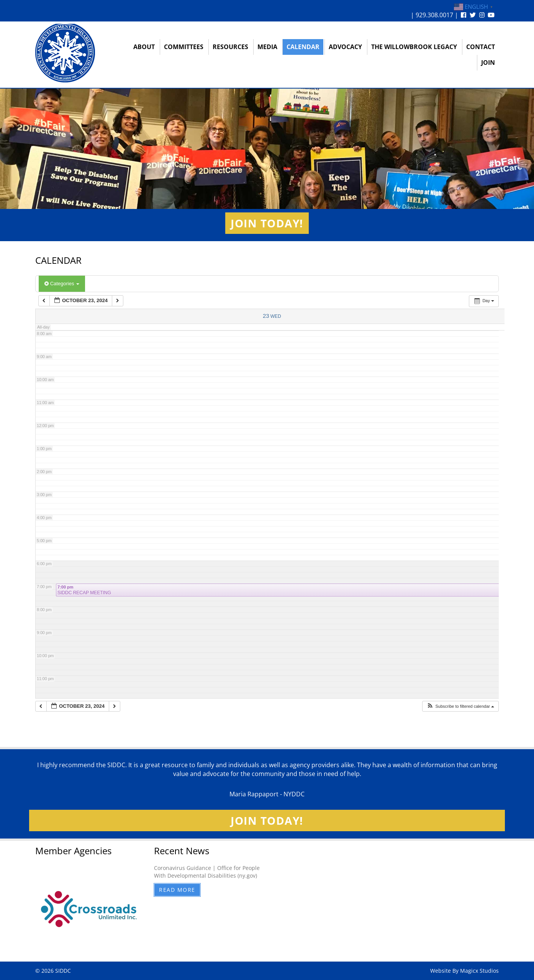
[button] (460, 706)
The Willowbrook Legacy (414, 47)
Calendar (303, 47)
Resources (230, 47)
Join (488, 62)
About (144, 47)
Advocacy (345, 47)
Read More (177, 890)
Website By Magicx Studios (464, 971)
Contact (481, 47)
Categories (62, 284)
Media (267, 47)
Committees (184, 47)
